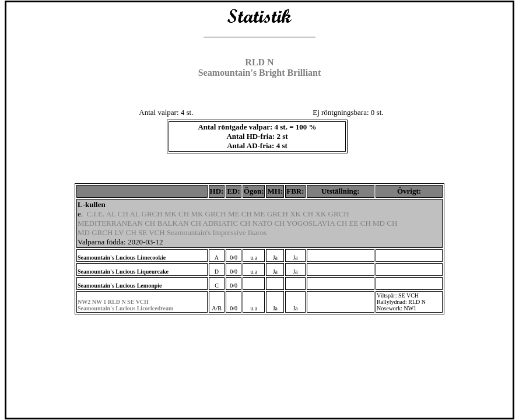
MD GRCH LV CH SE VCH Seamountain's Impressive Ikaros (172, 232)
